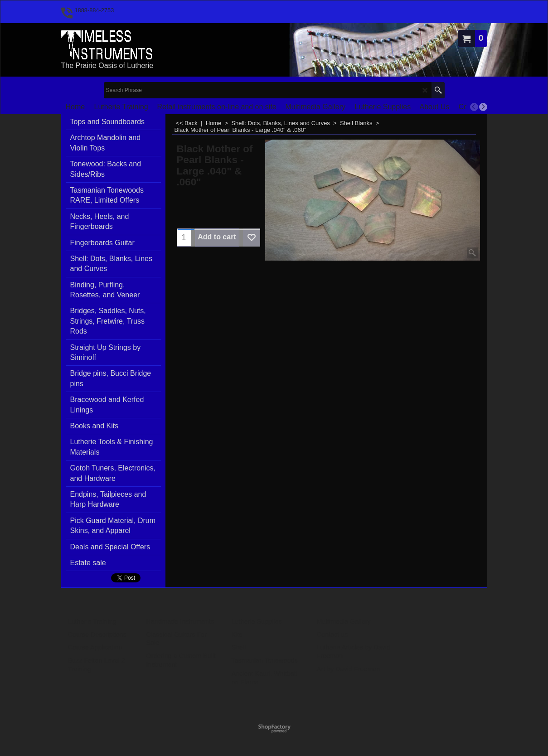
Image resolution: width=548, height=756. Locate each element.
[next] (483, 107)
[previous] (474, 107)
